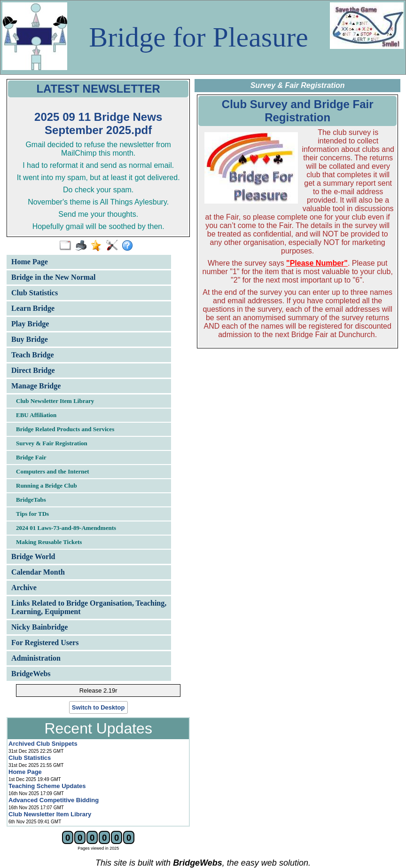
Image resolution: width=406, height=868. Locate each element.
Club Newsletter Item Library (55, 401)
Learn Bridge (33, 308)
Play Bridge (30, 324)
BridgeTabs (31, 500)
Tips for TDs (32, 514)
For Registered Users (45, 643)
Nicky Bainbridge (39, 627)
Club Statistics (35, 293)
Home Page (30, 262)
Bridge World (33, 556)
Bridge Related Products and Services (65, 429)
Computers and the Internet (53, 471)
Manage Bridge (36, 386)
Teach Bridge (33, 355)
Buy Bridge (30, 339)
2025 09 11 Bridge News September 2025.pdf (98, 123)
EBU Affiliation (36, 415)
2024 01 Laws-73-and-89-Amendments (66, 528)
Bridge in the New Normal (54, 277)
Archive (24, 588)
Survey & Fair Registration (52, 443)
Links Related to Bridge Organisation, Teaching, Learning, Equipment (89, 607)
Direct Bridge (33, 370)
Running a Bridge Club (47, 485)
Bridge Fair (31, 457)
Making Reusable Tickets (49, 542)
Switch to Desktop (98, 707)
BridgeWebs (31, 674)
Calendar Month (38, 572)
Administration (36, 658)
